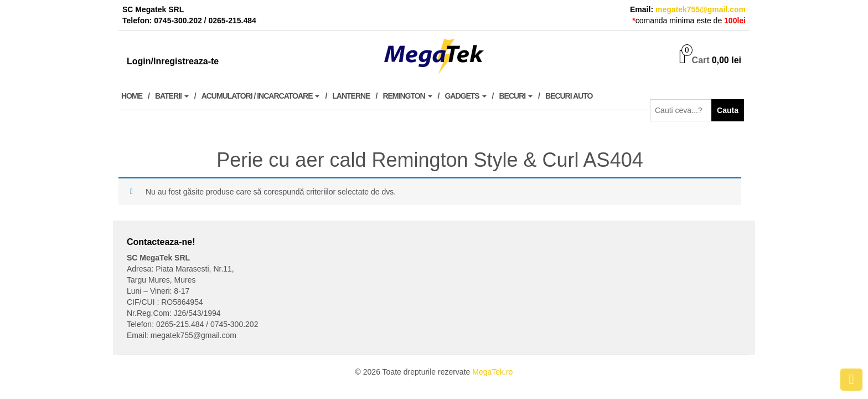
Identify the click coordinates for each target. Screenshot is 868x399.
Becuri (516, 96)
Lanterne (351, 96)
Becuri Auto (569, 96)
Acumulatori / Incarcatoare (261, 96)
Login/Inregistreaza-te (173, 61)
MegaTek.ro (492, 372)
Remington (407, 96)
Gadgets (465, 96)
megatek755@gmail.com (701, 9)
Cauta (728, 110)
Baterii (172, 96)
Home (132, 96)
